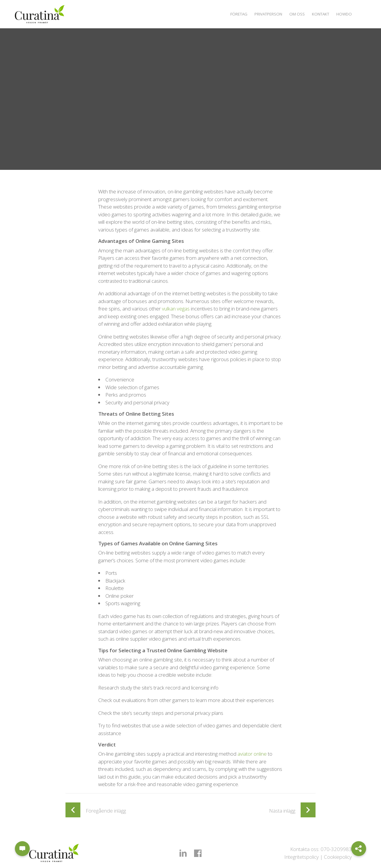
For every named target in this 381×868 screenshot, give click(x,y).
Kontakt (318, 14)
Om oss (293, 14)
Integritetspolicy (302, 857)
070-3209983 (336, 849)
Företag (230, 14)
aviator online (252, 754)
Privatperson (262, 14)
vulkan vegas (176, 309)
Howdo (343, 14)
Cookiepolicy (338, 857)
